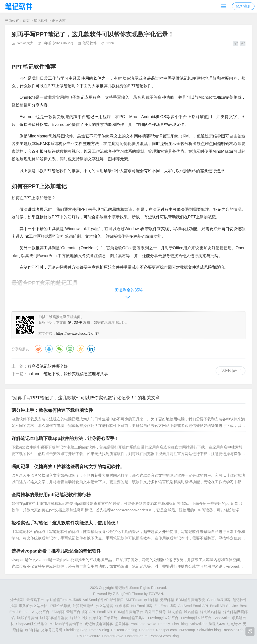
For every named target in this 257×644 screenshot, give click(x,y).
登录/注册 (243, 6)
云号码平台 (35, 600)
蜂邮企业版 (79, 618)
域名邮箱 (191, 612)
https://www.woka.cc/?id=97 (78, 333)
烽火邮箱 (17, 600)
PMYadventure (89, 636)
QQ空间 (81, 349)
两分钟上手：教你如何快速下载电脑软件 (52, 410)
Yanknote (138, 624)
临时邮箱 (151, 600)
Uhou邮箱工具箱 (132, 618)
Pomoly (164, 624)
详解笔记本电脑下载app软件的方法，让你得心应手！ (65, 438)
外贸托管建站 (83, 606)
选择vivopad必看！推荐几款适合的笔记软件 (56, 551)
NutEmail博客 (142, 606)
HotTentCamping (124, 630)
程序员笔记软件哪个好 (48, 366)
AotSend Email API (193, 606)
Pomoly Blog (99, 630)
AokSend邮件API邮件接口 (103, 600)
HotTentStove (113, 636)
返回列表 (229, 370)
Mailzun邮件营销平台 (66, 624)
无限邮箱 (167, 600)
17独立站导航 (60, 606)
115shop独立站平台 (163, 618)
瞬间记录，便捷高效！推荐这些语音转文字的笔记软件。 (68, 467)
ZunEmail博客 (165, 606)
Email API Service (224, 606)
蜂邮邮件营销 (27, 618)
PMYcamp (187, 630)
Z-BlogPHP (121, 594)
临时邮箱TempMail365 (63, 600)
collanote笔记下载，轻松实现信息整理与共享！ (70, 374)
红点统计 (234, 624)
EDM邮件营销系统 (191, 600)
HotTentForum (136, 636)
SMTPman (134, 600)
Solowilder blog (209, 630)
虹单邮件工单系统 (103, 618)
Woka (152, 624)
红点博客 (122, 606)
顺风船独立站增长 (33, 606)
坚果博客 (122, 624)
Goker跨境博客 (219, 600)
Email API (105, 612)
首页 (26, 21)
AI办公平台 (41, 612)
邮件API (89, 612)
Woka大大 (25, 43)
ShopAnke (221, 618)
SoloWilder (198, 624)
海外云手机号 (155, 612)
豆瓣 (70, 349)
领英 (91, 349)
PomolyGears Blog (164, 636)
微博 (38, 349)
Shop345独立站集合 (32, 624)
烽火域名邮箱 (211, 612)
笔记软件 (41, 21)
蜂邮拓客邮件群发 (54, 618)
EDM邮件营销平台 (66, 612)
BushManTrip (233, 630)
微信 (59, 349)
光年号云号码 (52, 630)
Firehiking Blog (76, 630)
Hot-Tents (147, 630)
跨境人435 (217, 624)
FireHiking (180, 624)
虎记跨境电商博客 (99, 624)
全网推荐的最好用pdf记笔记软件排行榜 (51, 495)
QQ (49, 349)
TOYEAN (156, 594)
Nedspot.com (166, 630)
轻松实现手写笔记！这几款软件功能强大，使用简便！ (66, 523)
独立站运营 (104, 606)
